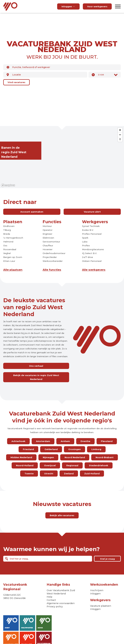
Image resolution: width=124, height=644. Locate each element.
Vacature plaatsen (101, 606)
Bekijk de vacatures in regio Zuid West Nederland (36, 377)
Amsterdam (43, 441)
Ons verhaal (36, 366)
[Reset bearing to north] (120, 139)
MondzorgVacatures (93, 249)
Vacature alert (92, 212)
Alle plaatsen (13, 270)
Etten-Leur (9, 261)
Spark (85, 238)
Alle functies (52, 270)
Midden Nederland (21, 457)
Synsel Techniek (91, 226)
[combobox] (62, 67)
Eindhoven (9, 226)
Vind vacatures (16, 82)
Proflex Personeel (92, 234)
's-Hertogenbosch (13, 238)
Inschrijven (97, 590)
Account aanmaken (32, 212)
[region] (62, 157)
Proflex (86, 245)
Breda (7, 234)
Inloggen (68, 6)
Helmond (8, 242)
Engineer (47, 234)
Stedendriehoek (99, 465)
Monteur (47, 226)
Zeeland (69, 474)
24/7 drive (88, 257)
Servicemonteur (51, 242)
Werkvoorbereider (53, 261)
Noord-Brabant (105, 457)
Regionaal (72, 465)
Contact (51, 600)
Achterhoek (18, 441)
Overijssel (50, 465)
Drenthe (85, 441)
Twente (29, 474)
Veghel (7, 253)
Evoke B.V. (88, 230)
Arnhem (65, 441)
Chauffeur (48, 245)
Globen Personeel (92, 261)
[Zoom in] (120, 130)
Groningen (75, 449)
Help (49, 597)
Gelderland (51, 449)
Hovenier (48, 249)
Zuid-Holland (92, 474)
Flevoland (107, 441)
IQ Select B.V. (90, 253)
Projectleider (50, 257)
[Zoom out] (120, 135)
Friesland (28, 449)
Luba (85, 242)
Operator (48, 230)
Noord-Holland (25, 465)
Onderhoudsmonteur (54, 253)
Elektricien (48, 238)
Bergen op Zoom (13, 257)
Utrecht (49, 474)
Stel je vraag (107, 559)
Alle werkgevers (94, 270)
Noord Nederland (75, 457)
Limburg (96, 449)
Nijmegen (48, 457)
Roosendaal (10, 249)
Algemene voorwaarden (61, 603)
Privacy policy (55, 607)
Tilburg (7, 230)
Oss (5, 245)
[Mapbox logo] (8, 185)
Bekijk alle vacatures (62, 515)
